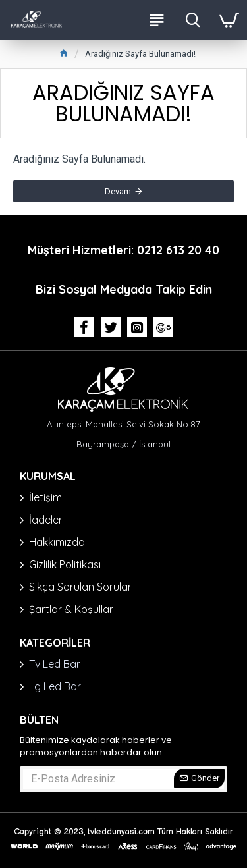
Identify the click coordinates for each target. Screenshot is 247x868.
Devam (118, 191)
